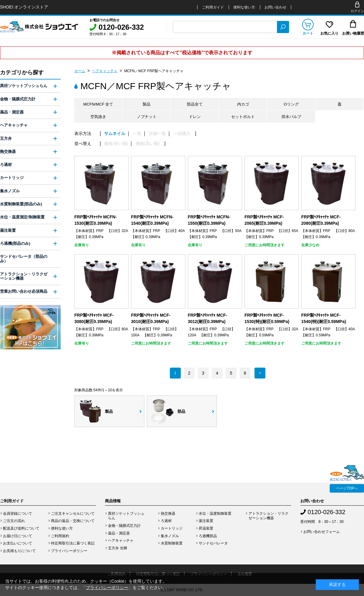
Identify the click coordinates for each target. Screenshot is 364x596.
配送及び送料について (21, 528)
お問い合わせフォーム (322, 532)
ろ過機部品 (208, 536)
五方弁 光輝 (118, 548)
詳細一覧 (157, 134)
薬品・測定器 (12, 112)
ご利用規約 (60, 536)
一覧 (137, 134)
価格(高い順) (148, 144)
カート (308, 33)
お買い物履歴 (353, 33)
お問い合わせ (275, 7)
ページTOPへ (347, 488)
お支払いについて (18, 543)
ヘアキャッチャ (105, 71)
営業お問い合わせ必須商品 (24, 291)
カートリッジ (12, 178)
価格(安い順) (116, 144)
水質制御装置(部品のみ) (21, 204)
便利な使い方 (244, 7)
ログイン (357, 11)
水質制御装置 (172, 543)
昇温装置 (206, 528)
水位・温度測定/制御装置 (22, 217)
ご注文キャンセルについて (73, 514)
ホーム (80, 71)
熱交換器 (8, 152)
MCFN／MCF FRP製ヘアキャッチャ (154, 71)
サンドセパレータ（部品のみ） (24, 259)
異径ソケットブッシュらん (24, 86)
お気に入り (329, 33)
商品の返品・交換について (73, 521)
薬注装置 (8, 230)
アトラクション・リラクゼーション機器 (24, 276)
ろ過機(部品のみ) (15, 243)
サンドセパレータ (213, 543)
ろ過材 (6, 165)
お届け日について (18, 536)
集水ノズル (10, 191)
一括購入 (182, 134)
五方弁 (6, 138)
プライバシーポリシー (69, 551)
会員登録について (18, 514)
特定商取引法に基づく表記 (73, 543)
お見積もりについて (19, 551)
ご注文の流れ (14, 521)
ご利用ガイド (213, 7)
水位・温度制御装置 (215, 514)
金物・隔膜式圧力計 (18, 99)
